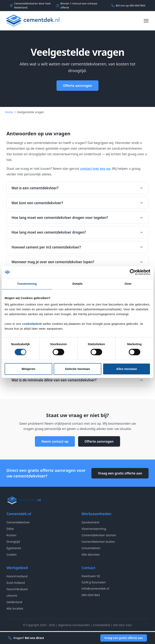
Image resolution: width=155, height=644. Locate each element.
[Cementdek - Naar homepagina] (33, 21)
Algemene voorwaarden (74, 625)
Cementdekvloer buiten (98, 541)
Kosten (11, 535)
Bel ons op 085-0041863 (128, 5)
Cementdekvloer (18, 522)
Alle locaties (15, 608)
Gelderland (14, 602)
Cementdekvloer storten (99, 535)
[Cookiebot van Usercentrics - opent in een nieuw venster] (133, 272)
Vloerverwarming (94, 529)
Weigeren (28, 369)
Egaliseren (14, 548)
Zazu (129, 625)
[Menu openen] (146, 21)
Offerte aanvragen (77, 86)
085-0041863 (91, 595)
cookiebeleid (32, 324)
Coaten (12, 554)
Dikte (10, 529)
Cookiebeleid (101, 625)
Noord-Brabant (17, 589)
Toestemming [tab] (27, 284)
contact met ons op (95, 169)
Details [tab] (77, 284)
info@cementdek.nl (95, 588)
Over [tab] (128, 284)
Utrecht (12, 595)
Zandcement (90, 522)
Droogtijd (13, 541)
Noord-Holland (17, 576)
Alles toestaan (127, 369)
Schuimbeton (91, 548)
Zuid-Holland (16, 583)
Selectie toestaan (77, 369)
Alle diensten (91, 554)
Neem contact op (55, 441)
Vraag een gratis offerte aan (120, 473)
